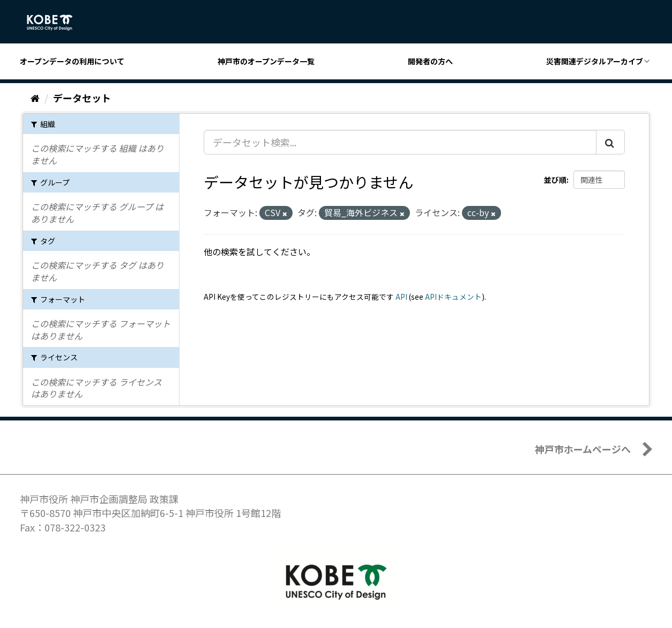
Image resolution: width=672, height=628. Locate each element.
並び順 (555, 180)
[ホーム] (35, 98)
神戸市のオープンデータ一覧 (266, 61)
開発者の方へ (430, 61)
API (401, 297)
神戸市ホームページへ (583, 449)
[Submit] (610, 142)
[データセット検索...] (400, 142)
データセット (82, 98)
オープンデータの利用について (72, 61)
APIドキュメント (453, 297)
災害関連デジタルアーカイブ (595, 61)
